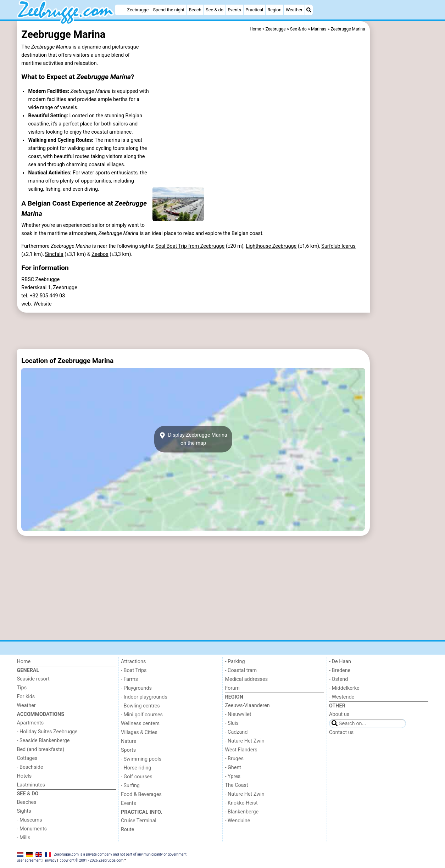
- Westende (342, 697)
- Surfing (130, 786)
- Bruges (234, 759)
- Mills (24, 838)
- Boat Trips (134, 670)
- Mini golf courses (142, 715)
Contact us (341, 732)
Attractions (133, 662)
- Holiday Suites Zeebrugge (47, 732)
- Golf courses (137, 777)
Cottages (27, 758)
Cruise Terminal (139, 821)
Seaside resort (33, 679)
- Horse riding (136, 768)
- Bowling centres (140, 706)
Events (234, 10)
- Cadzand (237, 732)
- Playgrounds (136, 688)
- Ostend (338, 679)
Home (24, 662)
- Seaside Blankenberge (43, 741)
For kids (26, 697)
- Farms (129, 679)
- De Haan (340, 662)
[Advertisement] (400, 184)
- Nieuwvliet (238, 714)
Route (127, 830)
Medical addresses (247, 679)
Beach (195, 10)
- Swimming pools (141, 759)
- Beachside (30, 767)
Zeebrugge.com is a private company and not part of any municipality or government (120, 854)
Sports (128, 750)
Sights (24, 811)
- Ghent (233, 768)
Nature (129, 741)
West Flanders (241, 750)
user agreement (29, 860)
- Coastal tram (241, 670)
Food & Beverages (141, 794)
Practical (254, 10)
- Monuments (32, 829)
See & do (215, 10)
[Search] (309, 10)
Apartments (30, 723)
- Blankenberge (242, 812)
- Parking (235, 662)
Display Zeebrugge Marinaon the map (193, 439)
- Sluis (232, 723)
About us (339, 714)
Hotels (24, 776)
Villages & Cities (139, 732)
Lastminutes (31, 785)
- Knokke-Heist (241, 803)
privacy (51, 860)
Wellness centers (140, 724)
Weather (294, 10)
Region (274, 10)
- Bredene (340, 670)
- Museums (30, 820)
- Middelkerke (344, 688)
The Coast (237, 785)
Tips (22, 688)
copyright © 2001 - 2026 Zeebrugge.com (92, 860)
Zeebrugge (138, 10)
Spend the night (169, 10)
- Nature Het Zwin (245, 741)
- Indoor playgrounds (144, 697)
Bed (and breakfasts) (41, 749)
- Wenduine (238, 821)
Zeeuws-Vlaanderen (247, 705)
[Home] (120, 10)
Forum (232, 688)
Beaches (27, 802)
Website (43, 304)
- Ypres (233, 776)
